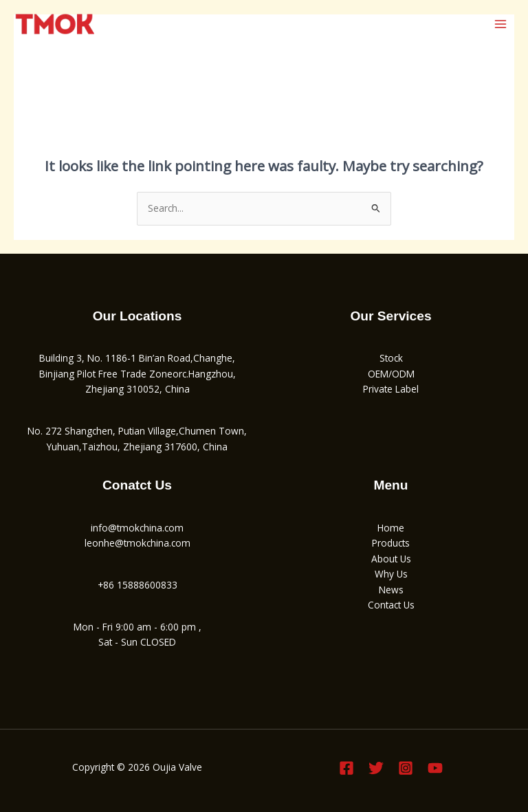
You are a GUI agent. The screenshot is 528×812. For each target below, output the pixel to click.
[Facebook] (346, 768)
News (391, 590)
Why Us (391, 574)
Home (391, 528)
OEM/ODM (391, 374)
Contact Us (391, 605)
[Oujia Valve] (55, 24)
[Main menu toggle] (501, 24)
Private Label (391, 389)
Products (391, 543)
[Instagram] (406, 768)
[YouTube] (435, 768)
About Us (391, 559)
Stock (391, 358)
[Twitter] (376, 768)
